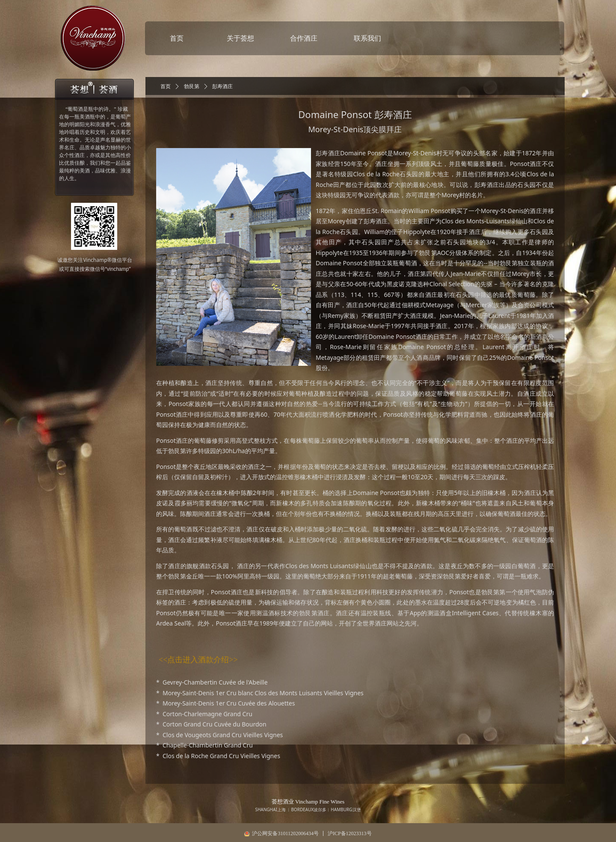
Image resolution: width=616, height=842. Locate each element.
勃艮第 (192, 86)
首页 (166, 86)
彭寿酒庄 (222, 86)
